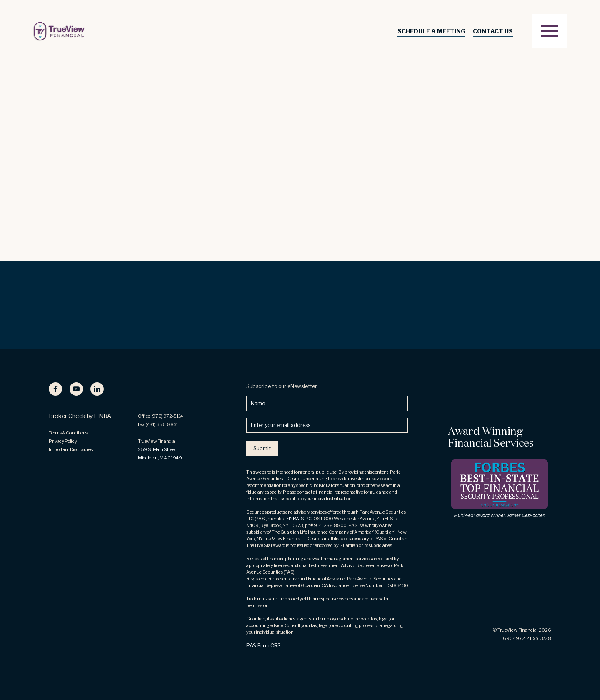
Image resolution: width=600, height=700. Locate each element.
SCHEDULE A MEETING (431, 31)
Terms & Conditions (68, 433)
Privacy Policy (63, 441)
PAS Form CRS (264, 645)
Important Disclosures (71, 449)
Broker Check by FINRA (80, 416)
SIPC (306, 519)
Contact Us (493, 31)
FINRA (293, 519)
